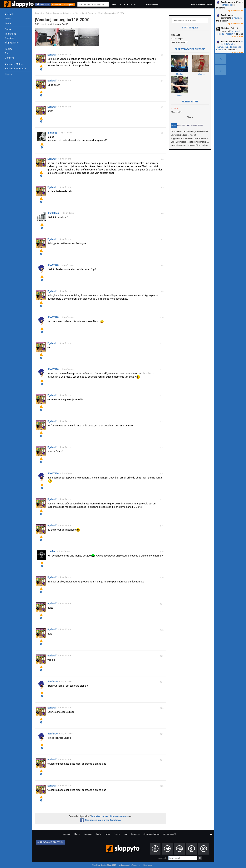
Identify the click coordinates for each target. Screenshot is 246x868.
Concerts (10, 58)
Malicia (224, 28)
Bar (7, 53)
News (8, 19)
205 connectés (152, 5)
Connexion (45, 5)
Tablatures (10, 34)
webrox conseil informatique (130, 865)
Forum (8, 49)
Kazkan (224, 42)
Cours (8, 29)
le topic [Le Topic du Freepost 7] (229, 33)
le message (226, 5)
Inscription (69, 5)
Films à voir (148, 865)
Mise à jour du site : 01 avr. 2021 (104, 865)
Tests (8, 23)
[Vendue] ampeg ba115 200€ (111, 13)
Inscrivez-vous (100, 816)
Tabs (188, 125)
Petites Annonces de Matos (59, 13)
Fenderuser (226, 2)
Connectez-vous (119, 816)
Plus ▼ (9, 74)
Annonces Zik (170, 834)
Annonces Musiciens (16, 69)
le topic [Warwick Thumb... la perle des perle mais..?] (229, 46)
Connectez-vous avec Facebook (100, 820)
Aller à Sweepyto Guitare (202, 4)
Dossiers (10, 38)
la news (235, 18)
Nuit (114, 5)
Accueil (9, 14)
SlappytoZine (12, 43)
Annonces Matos (14, 64)
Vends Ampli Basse (84, 13)
